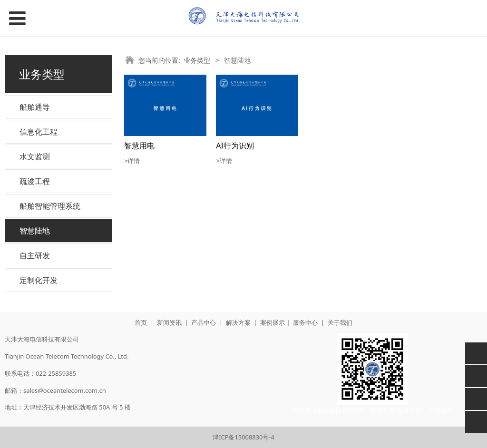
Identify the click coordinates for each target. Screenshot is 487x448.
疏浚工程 (35, 181)
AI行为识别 (235, 146)
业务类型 (197, 60)
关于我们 (340, 322)
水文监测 (35, 156)
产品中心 (204, 322)
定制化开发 (39, 280)
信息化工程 (39, 132)
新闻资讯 (169, 322)
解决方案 (238, 322)
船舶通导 (35, 107)
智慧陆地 (35, 231)
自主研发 (35, 255)
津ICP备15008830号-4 (243, 437)
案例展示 (273, 322)
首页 (141, 322)
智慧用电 (139, 146)
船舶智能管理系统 (50, 206)
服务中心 (305, 322)
